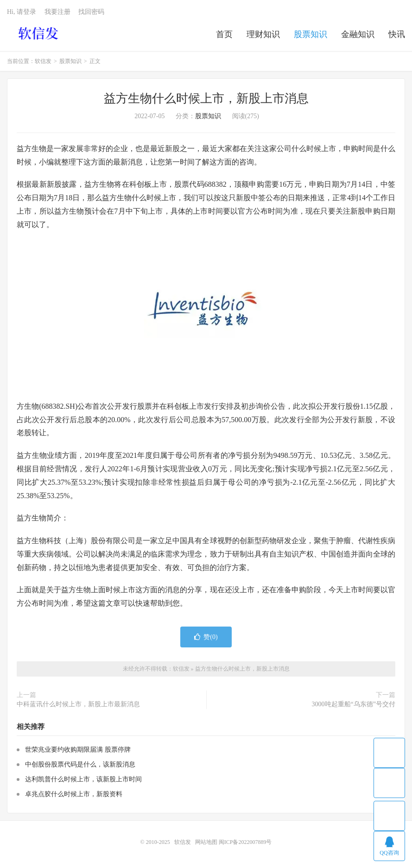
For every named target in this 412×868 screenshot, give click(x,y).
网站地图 (206, 842)
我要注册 (57, 12)
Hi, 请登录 (22, 12)
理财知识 (263, 34)
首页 (224, 34)
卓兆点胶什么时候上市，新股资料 (74, 794)
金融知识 (358, 34)
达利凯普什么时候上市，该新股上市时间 (83, 779)
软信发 (39, 33)
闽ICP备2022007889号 (245, 842)
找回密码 (91, 12)
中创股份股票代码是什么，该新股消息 (80, 764)
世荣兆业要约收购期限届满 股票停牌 (78, 750)
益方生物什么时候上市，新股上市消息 (206, 98)
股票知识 (311, 34)
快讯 (397, 34)
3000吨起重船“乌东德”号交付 (354, 704)
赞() (206, 637)
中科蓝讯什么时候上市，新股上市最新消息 (78, 704)
